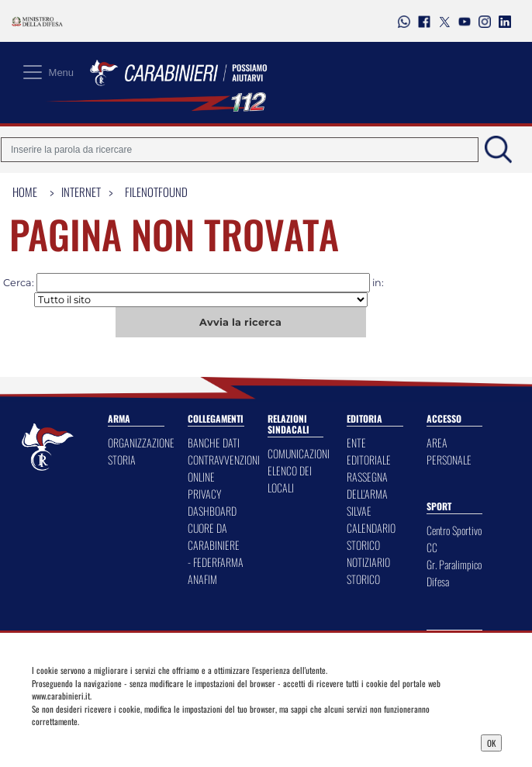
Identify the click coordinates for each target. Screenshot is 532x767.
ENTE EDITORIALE (369, 451)
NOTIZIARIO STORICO (368, 570)
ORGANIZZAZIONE (141, 442)
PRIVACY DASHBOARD (212, 502)
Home (25, 192)
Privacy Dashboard (92, 741)
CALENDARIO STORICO (371, 536)
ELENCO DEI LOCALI (290, 479)
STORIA (122, 460)
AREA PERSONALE (449, 451)
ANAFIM (202, 579)
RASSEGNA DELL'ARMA (367, 485)
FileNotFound (156, 192)
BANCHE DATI (214, 442)
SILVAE (359, 511)
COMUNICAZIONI (299, 453)
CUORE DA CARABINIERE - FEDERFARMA (216, 545)
